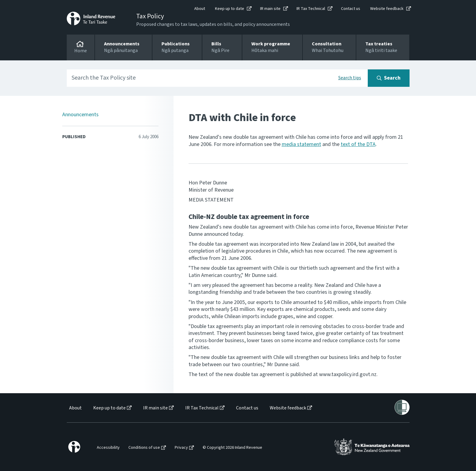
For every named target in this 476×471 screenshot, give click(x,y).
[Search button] (389, 78)
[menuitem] (75, 408)
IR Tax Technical (311, 9)
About (200, 9)
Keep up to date (230, 9)
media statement (301, 144)
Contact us (351, 9)
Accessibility (108, 448)
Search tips (350, 78)
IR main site (270, 9)
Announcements (80, 115)
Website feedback (387, 9)
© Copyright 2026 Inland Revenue (232, 448)
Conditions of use (144, 448)
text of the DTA (358, 144)
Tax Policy (150, 16)
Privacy (181, 448)
